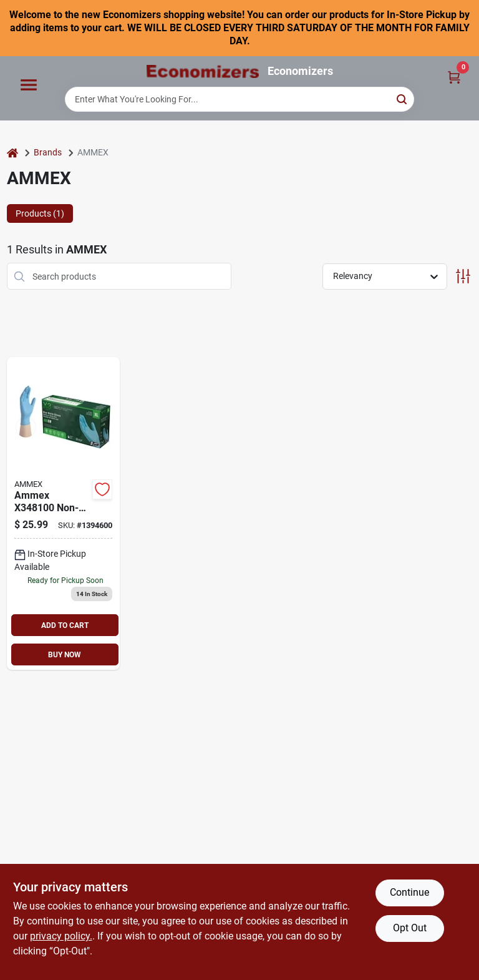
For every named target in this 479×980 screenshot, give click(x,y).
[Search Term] (239, 99)
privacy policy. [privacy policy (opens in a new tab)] (61, 936)
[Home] (12, 153)
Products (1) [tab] (40, 213)
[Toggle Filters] (463, 276)
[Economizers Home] (203, 71)
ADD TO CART (65, 625)
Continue (409, 892)
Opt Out (410, 928)
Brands (48, 152)
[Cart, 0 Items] (454, 76)
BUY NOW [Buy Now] (65, 655)
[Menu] (29, 86)
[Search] (403, 98)
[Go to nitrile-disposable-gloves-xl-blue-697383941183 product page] (64, 513)
